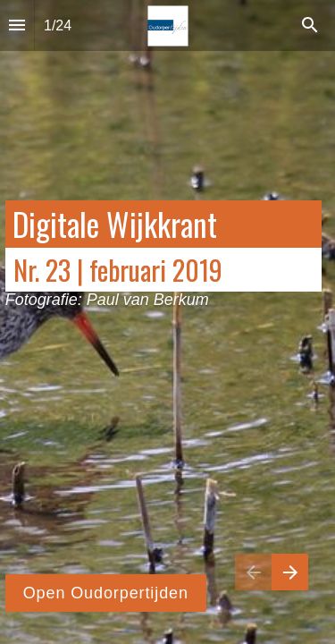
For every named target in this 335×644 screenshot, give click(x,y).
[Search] (310, 25)
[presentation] (167, 322)
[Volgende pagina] (290, 572)
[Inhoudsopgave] (17, 25)
